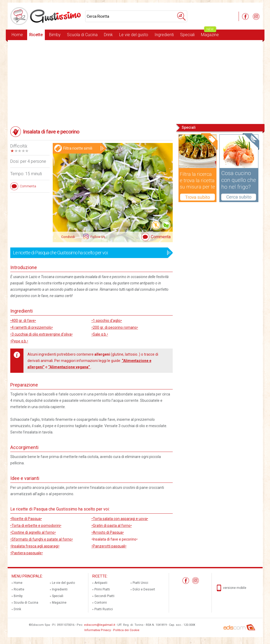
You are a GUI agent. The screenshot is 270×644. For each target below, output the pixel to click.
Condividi (68, 237)
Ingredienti (164, 35)
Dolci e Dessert (144, 589)
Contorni (101, 603)
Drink (108, 35)
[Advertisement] (135, 82)
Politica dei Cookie (126, 630)
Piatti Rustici (104, 609)
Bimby (55, 35)
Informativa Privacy (98, 630)
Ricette (36, 35)
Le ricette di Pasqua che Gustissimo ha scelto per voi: (90, 253)
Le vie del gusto (134, 35)
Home (17, 35)
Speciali (187, 35)
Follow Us (97, 237)
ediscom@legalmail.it (100, 625)
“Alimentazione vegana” (69, 367)
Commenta (161, 237)
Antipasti (101, 583)
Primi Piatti (102, 589)
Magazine (210, 33)
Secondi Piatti (104, 596)
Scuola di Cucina (82, 35)
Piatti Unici (140, 583)
